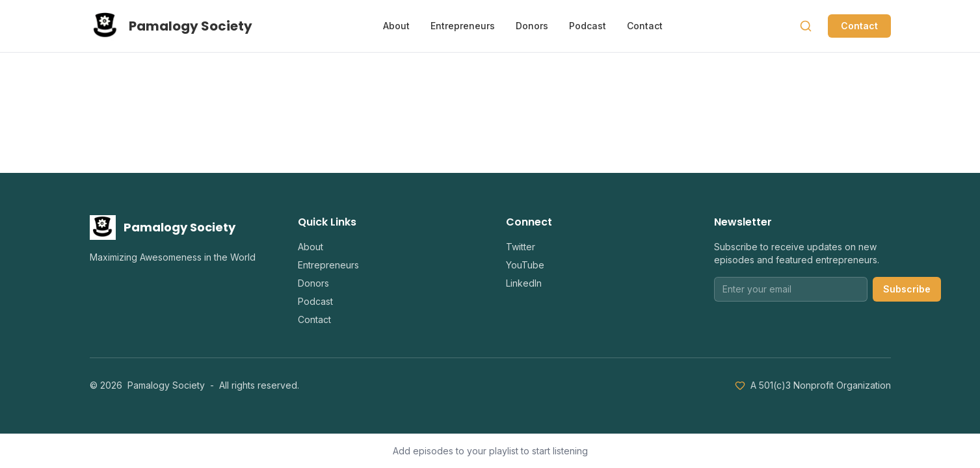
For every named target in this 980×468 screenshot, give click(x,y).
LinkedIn (524, 283)
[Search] (806, 26)
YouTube (525, 265)
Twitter (521, 247)
